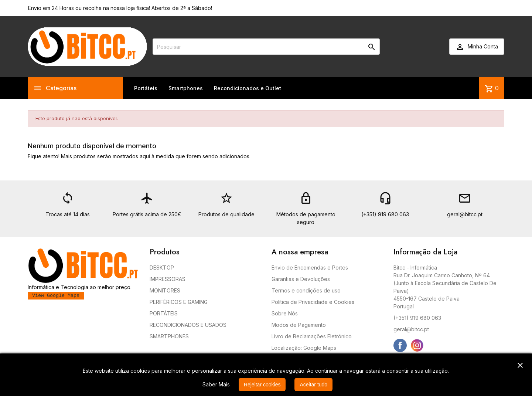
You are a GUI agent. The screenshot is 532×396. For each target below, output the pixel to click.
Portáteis (146, 88)
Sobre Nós (285, 313)
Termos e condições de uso (306, 290)
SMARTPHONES (169, 336)
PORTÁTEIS (164, 313)
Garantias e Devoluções (301, 279)
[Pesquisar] (266, 47)
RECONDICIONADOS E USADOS (188, 325)
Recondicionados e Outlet (248, 88)
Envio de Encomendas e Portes (310, 268)
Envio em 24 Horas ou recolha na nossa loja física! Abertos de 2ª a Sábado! (120, 8)
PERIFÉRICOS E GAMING (179, 302)
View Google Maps (56, 296)
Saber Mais (216, 384)
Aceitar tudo (313, 385)
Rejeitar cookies (262, 385)
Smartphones (186, 88)
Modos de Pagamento (299, 325)
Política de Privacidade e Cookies (313, 302)
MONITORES (165, 290)
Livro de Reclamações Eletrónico (312, 336)
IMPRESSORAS (168, 279)
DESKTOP (162, 268)
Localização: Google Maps (304, 348)
